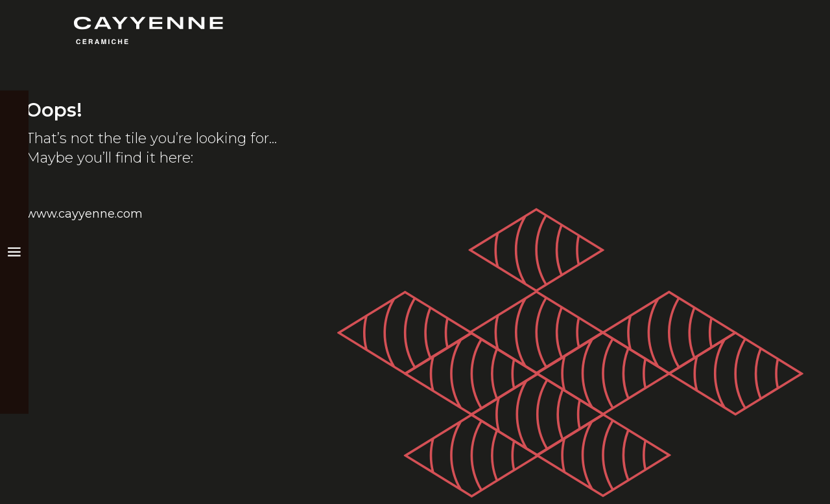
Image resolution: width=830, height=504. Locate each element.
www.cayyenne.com (84, 214)
